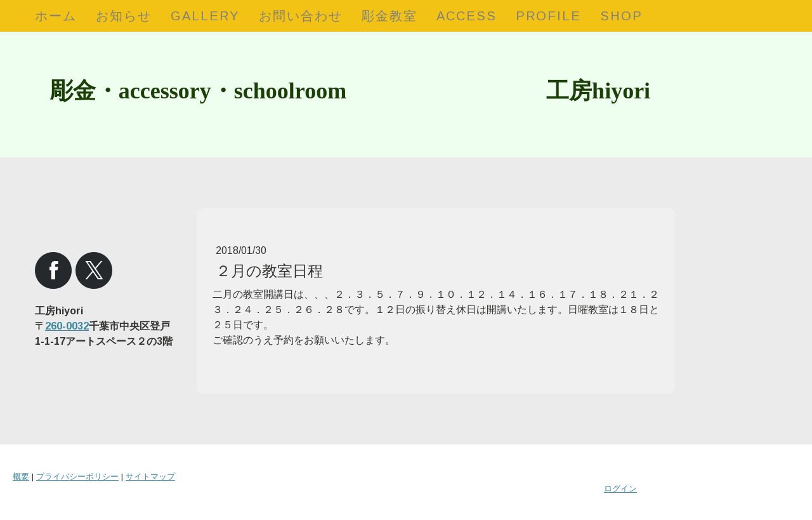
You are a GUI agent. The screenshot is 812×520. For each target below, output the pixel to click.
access (467, 16)
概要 (21, 477)
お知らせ (124, 16)
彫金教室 (390, 16)
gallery (205, 16)
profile (548, 16)
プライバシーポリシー (77, 477)
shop (621, 16)
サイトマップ (150, 477)
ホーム (56, 16)
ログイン (620, 489)
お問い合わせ (301, 16)
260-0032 (67, 326)
